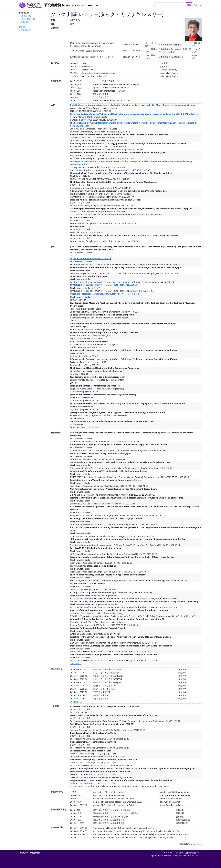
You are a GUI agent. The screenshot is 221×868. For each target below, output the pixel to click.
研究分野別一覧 (28, 19)
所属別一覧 (26, 16)
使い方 (22, 27)
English (197, 5)
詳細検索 (25, 22)
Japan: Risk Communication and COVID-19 (90, 258)
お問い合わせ (25, 30)
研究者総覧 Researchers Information (71, 5)
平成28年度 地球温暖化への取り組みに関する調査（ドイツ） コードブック (105, 294)
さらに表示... (76, 663)
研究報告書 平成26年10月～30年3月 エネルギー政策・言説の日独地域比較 (104, 285)
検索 (189, 5)
